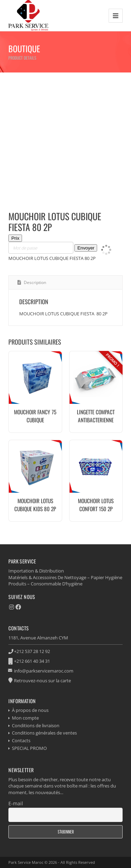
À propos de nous (30, 710)
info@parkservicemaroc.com (44, 671)
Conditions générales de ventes (44, 733)
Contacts (21, 740)
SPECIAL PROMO (29, 748)
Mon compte (25, 718)
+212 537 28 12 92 (32, 651)
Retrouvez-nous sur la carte (42, 681)
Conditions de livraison (36, 725)
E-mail (16, 803)
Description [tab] (34, 282)
